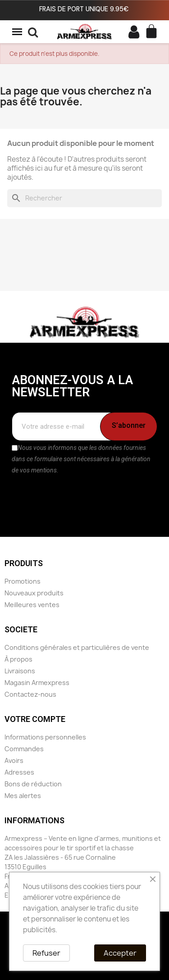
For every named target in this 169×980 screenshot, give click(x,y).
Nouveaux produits (34, 593)
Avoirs (14, 760)
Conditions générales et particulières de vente (77, 647)
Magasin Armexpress (37, 683)
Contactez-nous (30, 694)
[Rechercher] (84, 198)
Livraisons (20, 671)
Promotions (23, 581)
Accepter (120, 953)
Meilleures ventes (32, 605)
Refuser (46, 953)
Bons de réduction (33, 784)
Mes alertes (23, 796)
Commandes (24, 749)
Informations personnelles (45, 737)
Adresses (19, 772)
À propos (18, 659)
